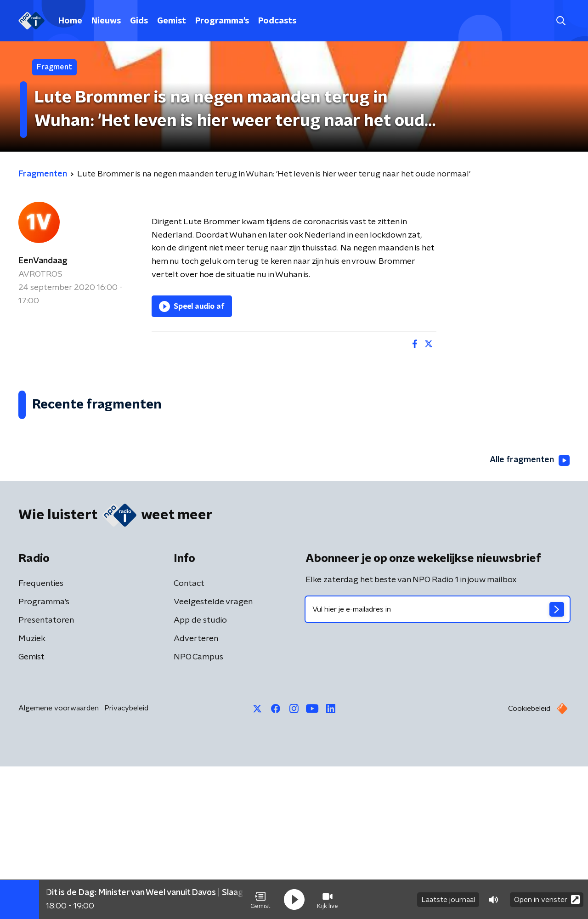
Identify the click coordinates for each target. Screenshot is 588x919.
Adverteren (196, 791)
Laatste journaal (448, 900)
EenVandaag (43, 261)
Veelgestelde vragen (213, 754)
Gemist (172, 21)
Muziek (32, 791)
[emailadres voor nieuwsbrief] (438, 762)
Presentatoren (46, 773)
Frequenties (41, 736)
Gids (139, 21)
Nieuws (106, 21)
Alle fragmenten (530, 613)
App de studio (200, 773)
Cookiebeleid (529, 861)
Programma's (222, 21)
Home (70, 21)
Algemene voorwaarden (59, 861)
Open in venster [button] (547, 899)
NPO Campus (198, 810)
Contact (189, 736)
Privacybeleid (126, 861)
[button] (260, 900)
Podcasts (277, 21)
